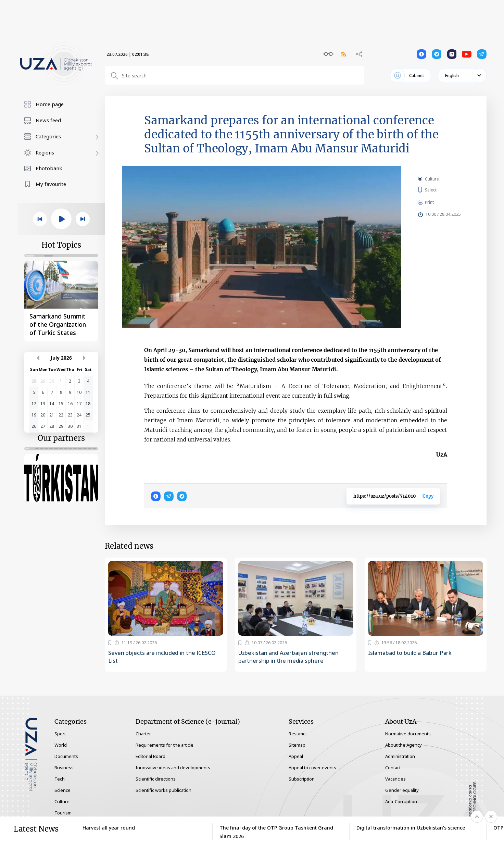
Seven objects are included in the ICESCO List (162, 657)
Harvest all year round (109, 828)
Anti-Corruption (401, 801)
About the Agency (404, 745)
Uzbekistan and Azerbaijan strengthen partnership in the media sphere (288, 657)
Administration (400, 756)
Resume (297, 734)
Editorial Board (150, 756)
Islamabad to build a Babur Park (410, 653)
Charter (143, 734)
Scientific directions (156, 779)
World (61, 745)
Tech (60, 779)
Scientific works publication (163, 790)
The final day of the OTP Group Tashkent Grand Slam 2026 (276, 832)
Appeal (296, 756)
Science (62, 790)
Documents (66, 756)
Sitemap (297, 745)
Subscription (302, 779)
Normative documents (408, 734)
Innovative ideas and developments (173, 768)
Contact (393, 768)
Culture (432, 179)
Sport (60, 734)
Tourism (63, 813)
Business (64, 768)
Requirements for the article (165, 745)
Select (438, 190)
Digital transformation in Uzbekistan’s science (411, 828)
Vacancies (395, 779)
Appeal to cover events (312, 768)
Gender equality (402, 790)
